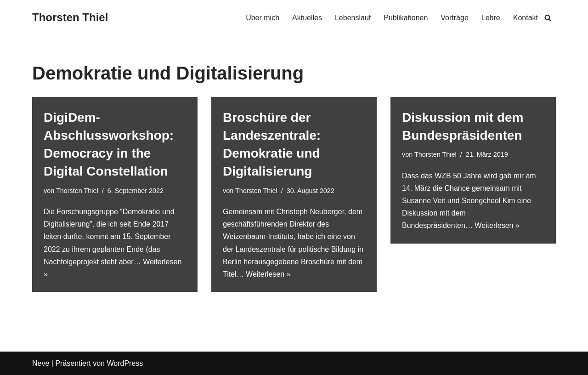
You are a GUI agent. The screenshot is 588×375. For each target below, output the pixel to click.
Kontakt (526, 18)
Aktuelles (307, 18)
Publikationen (406, 18)
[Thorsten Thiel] (70, 18)
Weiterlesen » (268, 274)
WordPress (125, 363)
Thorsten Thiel (77, 191)
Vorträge (454, 18)
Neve (41, 363)
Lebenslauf (353, 18)
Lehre (491, 18)
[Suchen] (548, 18)
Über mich (263, 18)
